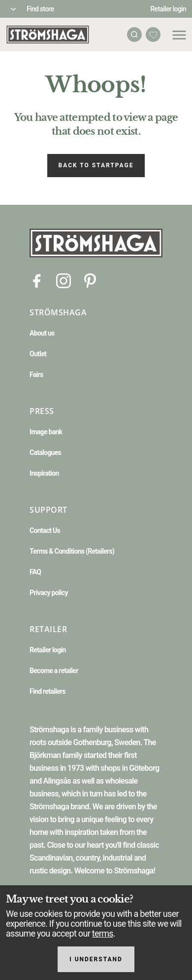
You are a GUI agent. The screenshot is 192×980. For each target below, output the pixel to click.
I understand (96, 959)
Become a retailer (54, 671)
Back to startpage (96, 165)
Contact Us (45, 530)
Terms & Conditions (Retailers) (72, 551)
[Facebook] (37, 280)
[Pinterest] (90, 280)
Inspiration (44, 473)
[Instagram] (64, 280)
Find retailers (48, 691)
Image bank (46, 432)
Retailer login (169, 9)
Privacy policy (49, 593)
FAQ (35, 572)
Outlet (38, 354)
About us (42, 333)
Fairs (36, 375)
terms (103, 933)
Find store (40, 9)
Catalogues (45, 452)
